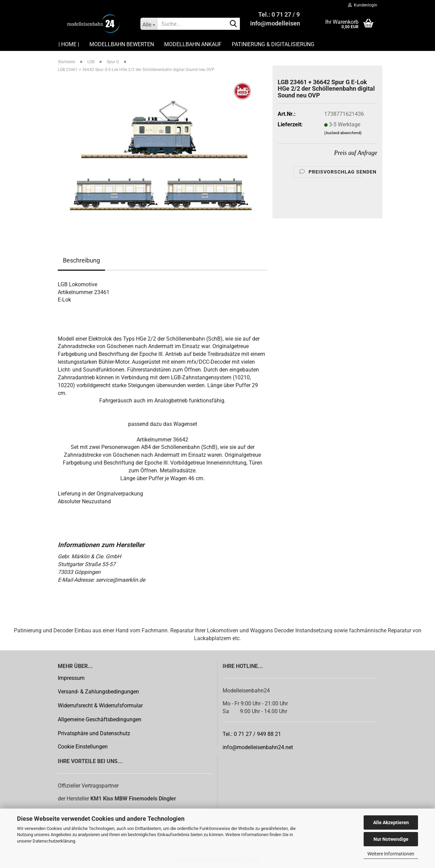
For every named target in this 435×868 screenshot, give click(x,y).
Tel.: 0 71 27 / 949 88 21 (252, 734)
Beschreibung (81, 260)
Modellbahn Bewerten (122, 44)
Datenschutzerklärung (54, 841)
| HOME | (69, 44)
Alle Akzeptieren (391, 822)
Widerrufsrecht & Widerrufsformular (100, 706)
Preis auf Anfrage (356, 153)
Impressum (71, 678)
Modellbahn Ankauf (193, 44)
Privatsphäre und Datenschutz (94, 733)
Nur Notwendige (391, 839)
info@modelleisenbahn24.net (258, 747)
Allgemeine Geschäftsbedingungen (100, 719)
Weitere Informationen (391, 854)
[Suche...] (149, 24)
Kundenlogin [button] (363, 5)
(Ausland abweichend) (343, 133)
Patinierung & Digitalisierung (273, 44)
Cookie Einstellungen (83, 747)
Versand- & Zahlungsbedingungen (98, 692)
